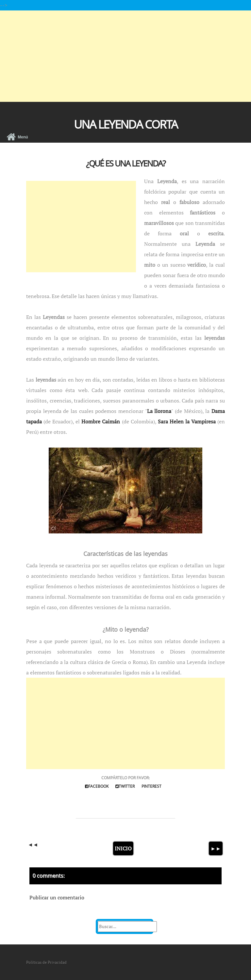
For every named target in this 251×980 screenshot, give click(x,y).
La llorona (159, 411)
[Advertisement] (125, 56)
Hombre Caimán (101, 421)
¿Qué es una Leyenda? (126, 163)
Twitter (125, 786)
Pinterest (151, 786)
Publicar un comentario (57, 897)
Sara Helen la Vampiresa (187, 421)
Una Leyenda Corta (126, 124)
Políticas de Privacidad (46, 962)
